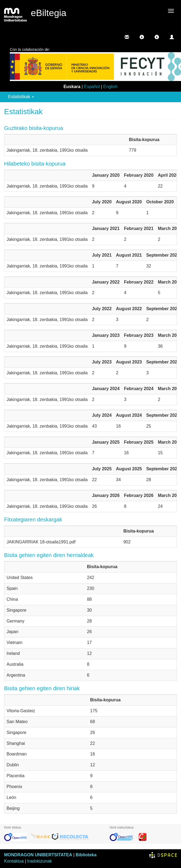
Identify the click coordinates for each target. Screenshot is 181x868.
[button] (142, 37)
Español (92, 87)
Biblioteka (86, 855)
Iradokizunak (40, 861)
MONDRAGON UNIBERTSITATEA (38, 855)
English (110, 87)
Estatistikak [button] (21, 97)
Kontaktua (14, 861)
